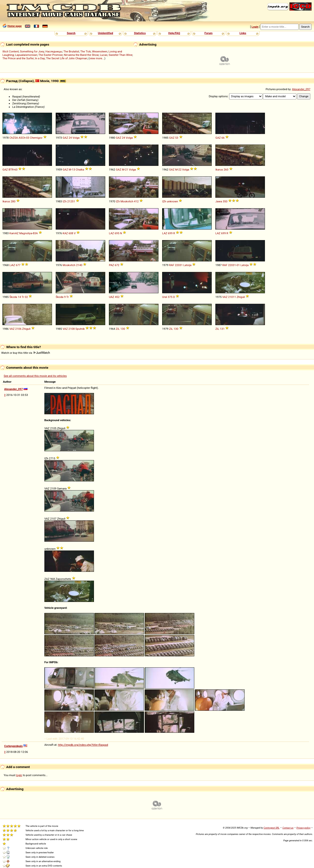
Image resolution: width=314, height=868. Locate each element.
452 (117, 297)
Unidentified (105, 33)
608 (71, 233)
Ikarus (219, 170)
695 (117, 233)
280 (13, 201)
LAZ (111, 233)
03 (28, 138)
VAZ (225, 297)
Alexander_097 (301, 89)
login (19, 775)
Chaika (80, 170)
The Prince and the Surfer (18, 58)
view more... (97, 58)
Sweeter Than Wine (121, 55)
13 (73, 170)
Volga (76, 138)
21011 (232, 297)
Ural (165, 297)
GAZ (65, 138)
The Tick (85, 51)
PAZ (111, 265)
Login (255, 27)
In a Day (40, 58)
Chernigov (36, 138)
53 (177, 138)
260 (226, 170)
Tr (23, 297)
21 (127, 170)
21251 (71, 201)
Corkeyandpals (13, 746)
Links (243, 33)
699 (170, 233)
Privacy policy (303, 828)
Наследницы (54, 51)
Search (71, 33)
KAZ (65, 233)
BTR (11, 170)
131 (222, 329)
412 (136, 201)
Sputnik (80, 329)
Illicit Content (11, 51)
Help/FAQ (174, 33)
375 (170, 297)
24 (70, 138)
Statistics (140, 33)
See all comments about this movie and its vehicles (35, 376)
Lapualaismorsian (26, 55)
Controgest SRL (271, 828)
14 (20, 297)
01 (238, 265)
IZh (65, 201)
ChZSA (14, 138)
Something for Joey (32, 51)
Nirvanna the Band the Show (81, 55)
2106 (18, 329)
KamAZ (14, 233)
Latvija (187, 265)
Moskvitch (127, 201)
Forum (209, 33)
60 (16, 170)
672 (117, 265)
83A (35, 233)
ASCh (22, 138)
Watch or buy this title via (26, 353)
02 (26, 297)
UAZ (111, 297)
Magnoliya (26, 233)
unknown (172, 201)
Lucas (104, 55)
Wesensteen (100, 51)
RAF (172, 265)
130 (123, 329)
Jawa (219, 201)
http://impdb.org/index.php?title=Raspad (83, 745)
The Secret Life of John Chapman (67, 58)
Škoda (13, 297)
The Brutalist (71, 51)
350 (225, 201)
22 (180, 170)
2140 (79, 265)
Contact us (288, 828)
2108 (72, 329)
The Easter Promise (51, 55)
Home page (14, 26)
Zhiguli (241, 297)
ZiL (118, 329)
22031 (179, 265)
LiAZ (12, 265)
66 (223, 138)
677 (18, 265)
